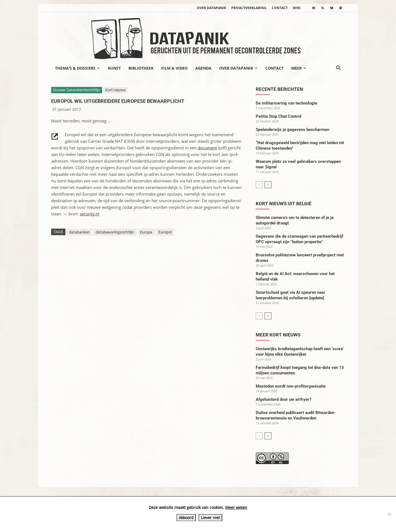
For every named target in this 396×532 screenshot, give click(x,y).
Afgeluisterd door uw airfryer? (284, 399)
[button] (338, 68)
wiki (297, 8)
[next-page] (268, 185)
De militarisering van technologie (286, 103)
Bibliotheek (141, 68)
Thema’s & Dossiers (77, 68)
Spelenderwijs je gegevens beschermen (292, 130)
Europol (165, 232)
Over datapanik (211, 8)
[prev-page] (259, 185)
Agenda (203, 68)
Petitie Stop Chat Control (279, 116)
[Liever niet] (389, 514)
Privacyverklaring (249, 8)
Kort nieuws (116, 90)
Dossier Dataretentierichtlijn (77, 90)
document (207, 148)
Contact (280, 8)
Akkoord (186, 518)
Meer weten (236, 507)
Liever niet (210, 518)
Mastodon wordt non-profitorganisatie (291, 386)
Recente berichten (279, 89)
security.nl (90, 214)
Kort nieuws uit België (284, 204)
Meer (299, 68)
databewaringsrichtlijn (115, 232)
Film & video (174, 68)
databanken (79, 232)
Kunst (114, 68)
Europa (146, 232)
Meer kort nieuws (278, 335)
